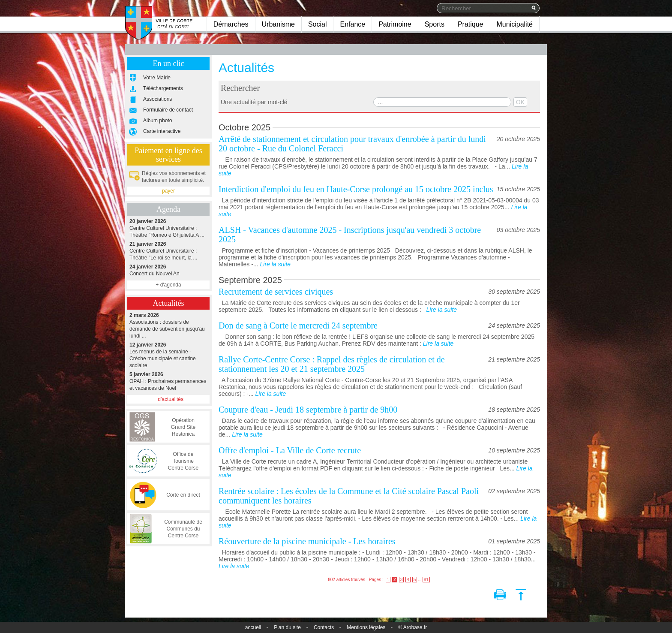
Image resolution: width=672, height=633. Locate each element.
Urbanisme (278, 24)
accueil (253, 627)
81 (426, 580)
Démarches (231, 24)
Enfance (352, 24)
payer (168, 191)
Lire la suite (275, 264)
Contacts (324, 627)
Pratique (471, 24)
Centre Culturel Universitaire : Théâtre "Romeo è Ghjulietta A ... (168, 228)
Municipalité (515, 24)
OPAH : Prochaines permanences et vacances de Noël (168, 381)
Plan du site (287, 627)
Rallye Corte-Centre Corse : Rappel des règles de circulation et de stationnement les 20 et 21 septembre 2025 (332, 364)
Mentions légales (366, 627)
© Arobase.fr (412, 627)
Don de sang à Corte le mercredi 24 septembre (298, 326)
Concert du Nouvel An (168, 270)
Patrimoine (395, 24)
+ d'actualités (168, 399)
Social (318, 24)
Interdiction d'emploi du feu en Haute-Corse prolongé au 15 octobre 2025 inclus (356, 189)
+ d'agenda (168, 285)
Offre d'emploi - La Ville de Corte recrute (290, 450)
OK (520, 102)
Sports (435, 24)
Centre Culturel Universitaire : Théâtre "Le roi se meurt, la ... (168, 251)
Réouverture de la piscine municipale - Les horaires (307, 541)
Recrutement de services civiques (276, 292)
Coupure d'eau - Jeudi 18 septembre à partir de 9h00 (308, 410)
